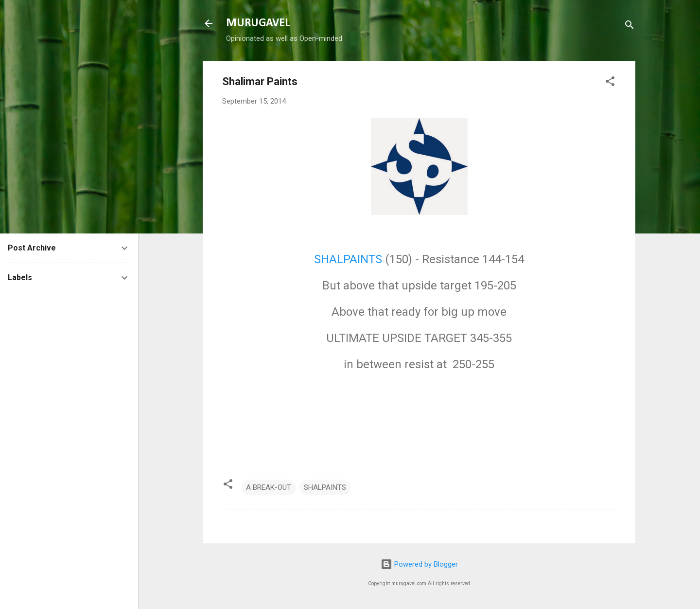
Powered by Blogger (419, 564)
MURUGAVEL (258, 23)
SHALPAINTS (348, 259)
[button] (610, 83)
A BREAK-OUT (269, 487)
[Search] (630, 27)
